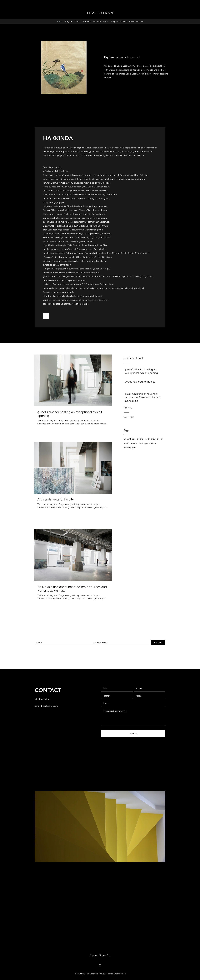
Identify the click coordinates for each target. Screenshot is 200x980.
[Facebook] (100, 965)
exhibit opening (131, 443)
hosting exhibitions (148, 443)
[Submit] (158, 642)
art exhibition (129, 439)
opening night (130, 448)
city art (160, 439)
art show (141, 439)
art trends (151, 439)
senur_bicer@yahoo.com (47, 706)
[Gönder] (133, 734)
